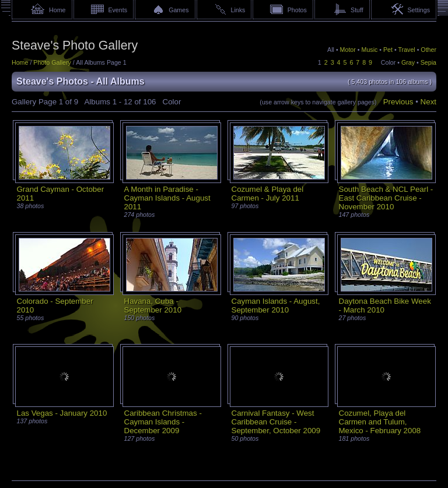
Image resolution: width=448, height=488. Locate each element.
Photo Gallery (52, 62)
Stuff (357, 10)
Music (370, 50)
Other (428, 50)
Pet (388, 50)
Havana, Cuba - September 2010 (153, 306)
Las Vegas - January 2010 (62, 413)
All (331, 50)
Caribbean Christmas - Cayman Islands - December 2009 (163, 422)
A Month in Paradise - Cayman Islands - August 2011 (167, 198)
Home (57, 10)
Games (178, 10)
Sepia (428, 62)
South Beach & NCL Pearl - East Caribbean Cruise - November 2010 (386, 198)
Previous (398, 102)
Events (118, 10)
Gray (408, 62)
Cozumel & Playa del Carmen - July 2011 (268, 194)
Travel (406, 50)
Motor (348, 50)
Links (238, 10)
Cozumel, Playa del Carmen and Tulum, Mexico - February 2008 (380, 422)
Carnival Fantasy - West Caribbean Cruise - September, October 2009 (276, 422)
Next (428, 102)
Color (388, 62)
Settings (419, 10)
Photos (297, 10)
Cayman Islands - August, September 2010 (276, 306)
